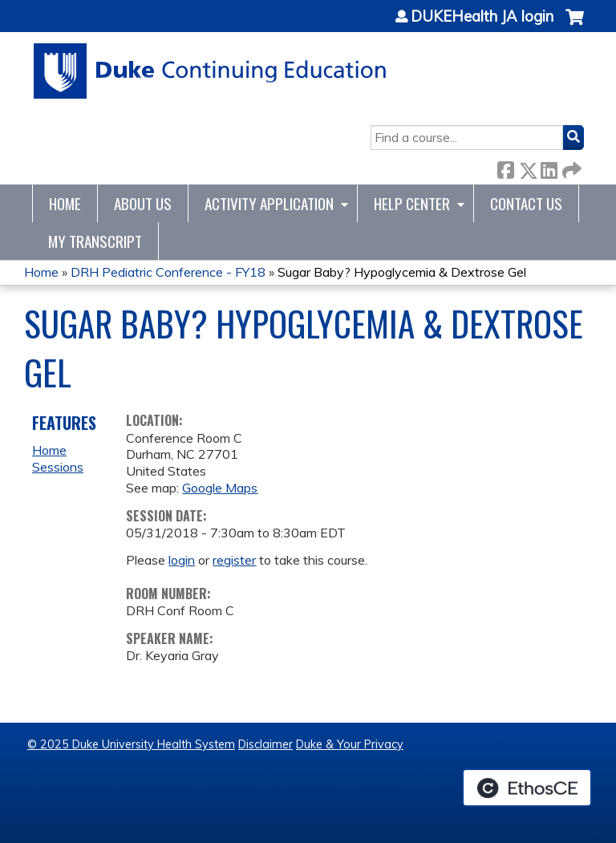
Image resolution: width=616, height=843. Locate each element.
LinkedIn (549, 167)
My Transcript (95, 241)
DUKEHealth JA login (482, 17)
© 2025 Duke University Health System (131, 744)
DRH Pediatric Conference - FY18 (168, 272)
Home (65, 203)
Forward (570, 167)
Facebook (505, 167)
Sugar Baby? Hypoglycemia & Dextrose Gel (402, 272)
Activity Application (269, 203)
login (182, 560)
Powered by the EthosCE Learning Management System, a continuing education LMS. (527, 788)
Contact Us (526, 203)
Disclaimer (265, 744)
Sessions (58, 467)
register (234, 560)
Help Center (412, 203)
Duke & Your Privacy (350, 744)
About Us (143, 203)
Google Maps (220, 488)
